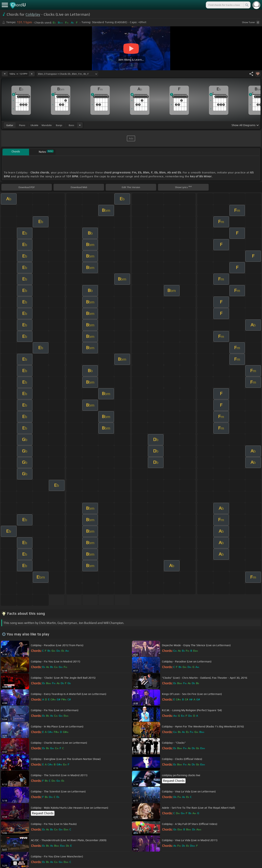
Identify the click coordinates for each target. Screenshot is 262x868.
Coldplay (33, 14)
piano (22, 125)
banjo (59, 125)
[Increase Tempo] (32, 74)
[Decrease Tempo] (5, 74)
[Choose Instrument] (80, 125)
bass (71, 125)
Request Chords (174, 781)
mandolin (47, 125)
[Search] (247, 5)
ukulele (34, 125)
